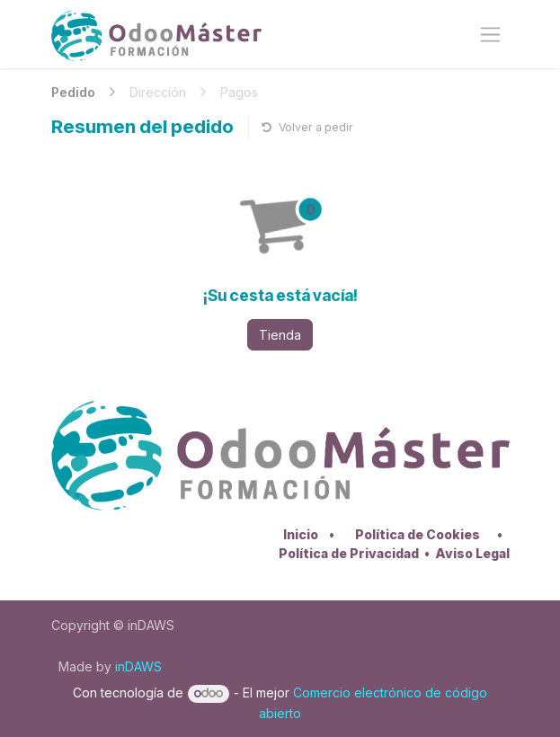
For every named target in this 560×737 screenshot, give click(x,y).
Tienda (280, 335)
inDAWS (138, 666)
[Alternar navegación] (490, 35)
